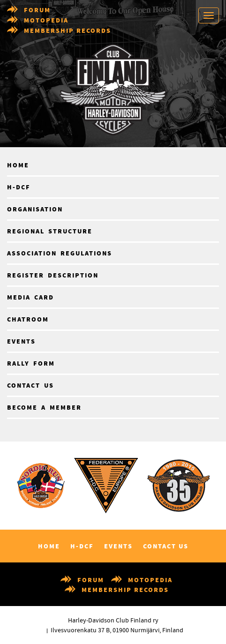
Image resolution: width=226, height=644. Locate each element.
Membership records (68, 31)
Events (21, 342)
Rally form (31, 364)
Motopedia (46, 21)
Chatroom (28, 320)
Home (18, 165)
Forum (37, 10)
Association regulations (60, 254)
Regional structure (50, 232)
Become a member (44, 408)
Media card (30, 298)
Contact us (30, 386)
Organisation (35, 210)
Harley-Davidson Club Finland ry (113, 621)
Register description (53, 276)
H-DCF (19, 187)
